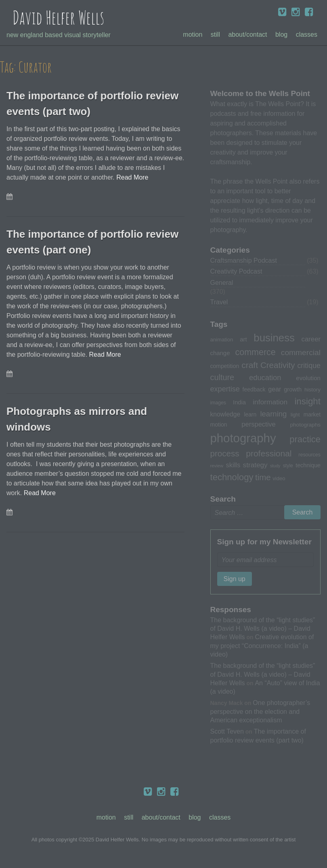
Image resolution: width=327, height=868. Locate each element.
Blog (281, 35)
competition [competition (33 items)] (225, 366)
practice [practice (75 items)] (305, 439)
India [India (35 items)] (239, 402)
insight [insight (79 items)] (307, 401)
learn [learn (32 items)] (250, 414)
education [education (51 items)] (265, 378)
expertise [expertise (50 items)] (225, 389)
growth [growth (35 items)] (293, 389)
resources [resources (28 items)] (309, 455)
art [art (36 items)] (243, 339)
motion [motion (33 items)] (219, 425)
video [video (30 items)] (279, 478)
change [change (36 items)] (220, 353)
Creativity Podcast (236, 271)
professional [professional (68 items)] (269, 453)
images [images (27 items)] (218, 403)
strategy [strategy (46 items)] (255, 465)
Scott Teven (227, 731)
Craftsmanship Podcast (244, 260)
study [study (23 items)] (275, 466)
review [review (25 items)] (217, 466)
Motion (193, 35)
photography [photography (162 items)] (243, 438)
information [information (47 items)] (270, 402)
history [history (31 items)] (312, 390)
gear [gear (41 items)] (275, 389)
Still (215, 35)
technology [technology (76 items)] (232, 477)
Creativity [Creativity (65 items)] (278, 365)
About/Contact (247, 35)
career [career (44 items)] (311, 339)
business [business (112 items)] (274, 338)
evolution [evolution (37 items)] (308, 378)
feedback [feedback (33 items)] (254, 389)
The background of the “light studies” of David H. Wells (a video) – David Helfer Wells (263, 629)
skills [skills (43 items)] (233, 465)
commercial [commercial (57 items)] (301, 352)
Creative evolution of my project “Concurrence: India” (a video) (262, 645)
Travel (219, 302)
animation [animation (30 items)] (222, 340)
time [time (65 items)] (263, 477)
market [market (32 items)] (312, 414)
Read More (132, 177)
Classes (307, 35)
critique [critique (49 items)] (309, 366)
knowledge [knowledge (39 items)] (225, 414)
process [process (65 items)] (225, 453)
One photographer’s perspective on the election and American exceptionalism (260, 711)
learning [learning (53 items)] (273, 414)
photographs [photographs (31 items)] (305, 425)
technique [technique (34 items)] (308, 465)
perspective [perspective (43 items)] (258, 424)
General (222, 283)
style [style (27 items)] (288, 466)
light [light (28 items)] (295, 415)
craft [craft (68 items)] (250, 365)
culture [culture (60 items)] (222, 377)
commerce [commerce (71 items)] (256, 352)
